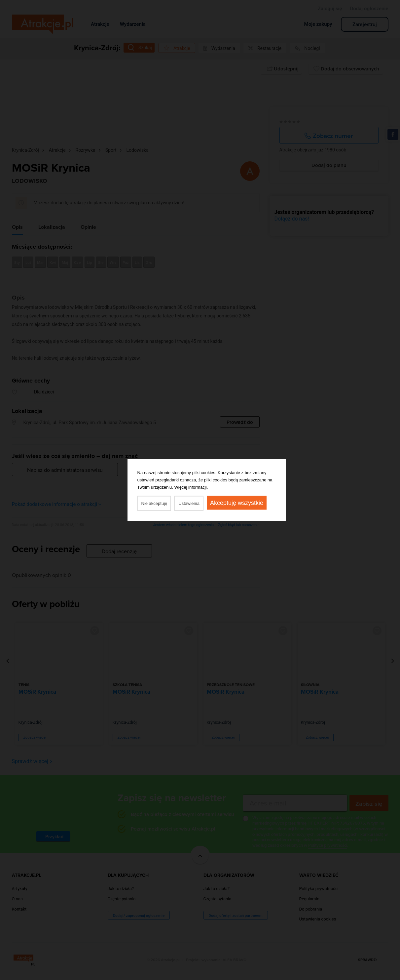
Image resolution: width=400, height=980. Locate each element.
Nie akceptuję (154, 503)
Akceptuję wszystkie (237, 503)
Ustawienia (189, 503)
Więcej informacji (191, 487)
